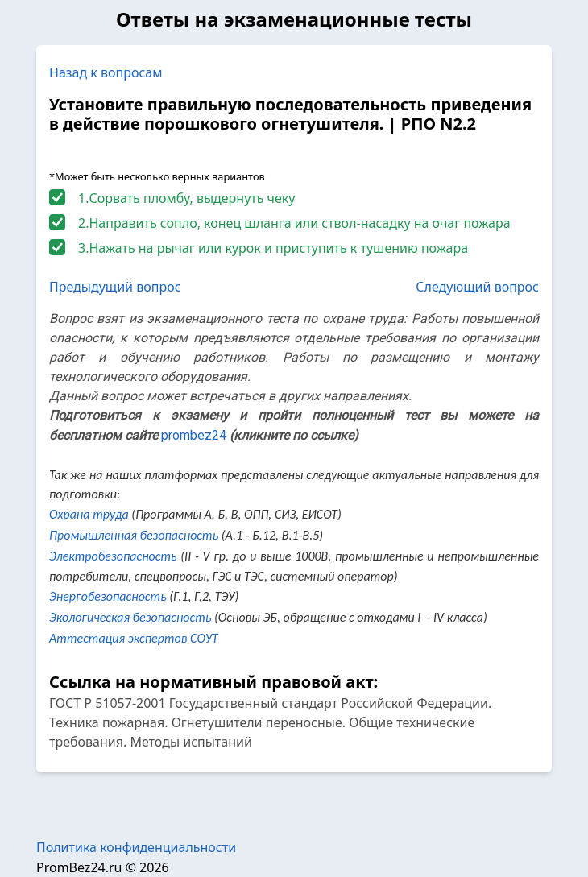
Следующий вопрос (477, 287)
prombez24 (194, 435)
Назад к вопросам (106, 72)
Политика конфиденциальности (136, 847)
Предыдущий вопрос (115, 287)
